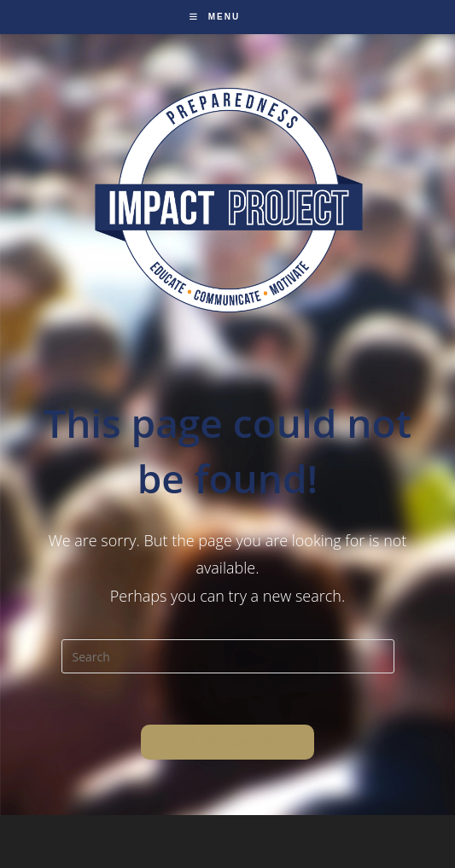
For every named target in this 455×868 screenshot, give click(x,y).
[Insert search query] (228, 656)
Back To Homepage (227, 742)
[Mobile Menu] (215, 17)
